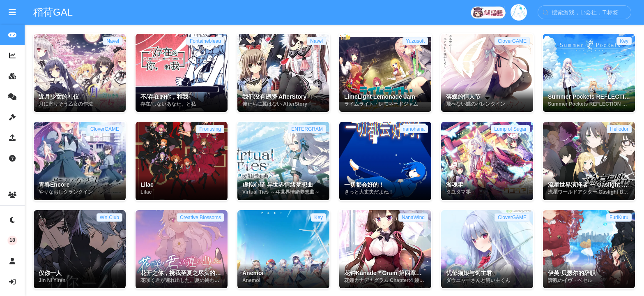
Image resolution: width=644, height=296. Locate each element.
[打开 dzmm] (489, 12)
